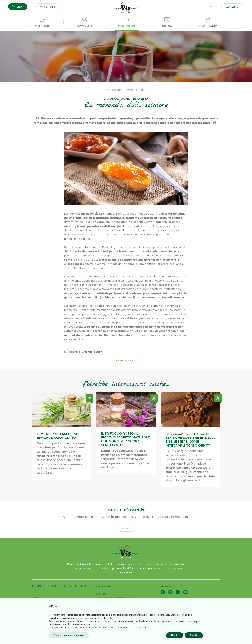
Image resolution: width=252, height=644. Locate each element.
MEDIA (68, 586)
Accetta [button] (194, 635)
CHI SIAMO (38, 586)
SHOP (18, 7)
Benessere (117, 90)
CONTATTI (47, 7)
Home (107, 90)
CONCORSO (82, 586)
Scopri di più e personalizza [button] (69, 635)
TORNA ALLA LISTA (126, 361)
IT (206, 7)
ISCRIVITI (126, 529)
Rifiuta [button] (175, 635)
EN (212, 7)
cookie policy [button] (107, 618)
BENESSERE (54, 586)
